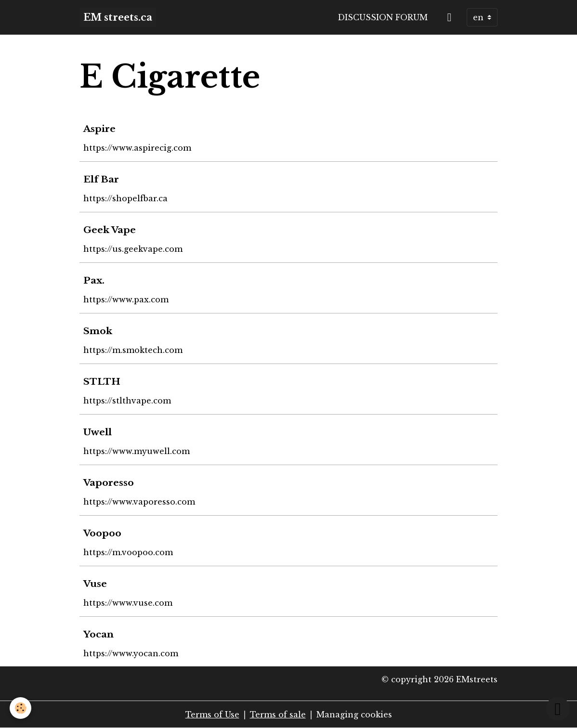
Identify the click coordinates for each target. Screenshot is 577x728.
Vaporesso (109, 482)
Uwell (98, 432)
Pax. (94, 280)
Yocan (98, 634)
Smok (98, 331)
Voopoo (102, 533)
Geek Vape (110, 230)
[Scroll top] (558, 709)
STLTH (102, 381)
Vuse (95, 584)
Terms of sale (278, 715)
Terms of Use (212, 715)
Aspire (99, 129)
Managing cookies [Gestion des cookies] (354, 715)
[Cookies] (20, 708)
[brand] (118, 17)
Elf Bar (101, 179)
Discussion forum (383, 17)
